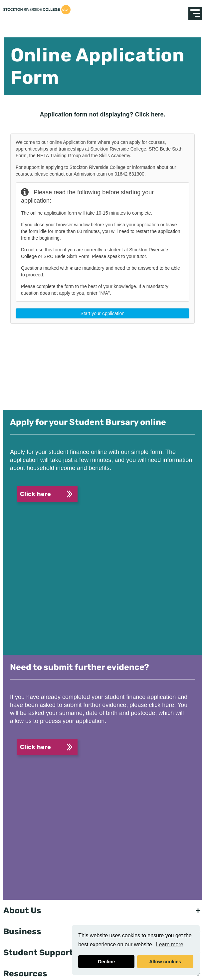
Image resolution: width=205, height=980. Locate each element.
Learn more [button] (170, 944)
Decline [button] (106, 962)
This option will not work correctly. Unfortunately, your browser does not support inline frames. (102, 264)
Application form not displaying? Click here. (102, 114)
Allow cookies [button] (165, 962)
